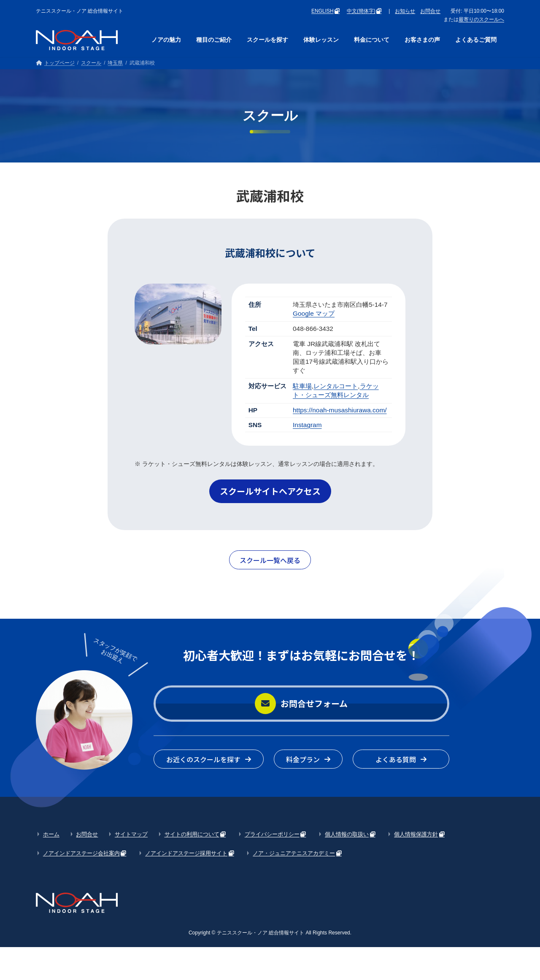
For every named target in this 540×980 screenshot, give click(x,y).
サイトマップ (131, 834)
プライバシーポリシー (272, 834)
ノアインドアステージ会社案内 (81, 853)
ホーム (51, 834)
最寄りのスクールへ (481, 19)
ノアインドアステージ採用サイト (186, 853)
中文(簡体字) (361, 11)
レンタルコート (336, 386)
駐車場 (302, 386)
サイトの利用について (192, 834)
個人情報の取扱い (347, 834)
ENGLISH (323, 11)
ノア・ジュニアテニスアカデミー (294, 853)
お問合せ (430, 11)
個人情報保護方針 (416, 834)
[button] (270, 491)
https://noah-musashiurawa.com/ (340, 410)
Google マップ (314, 313)
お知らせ (405, 11)
